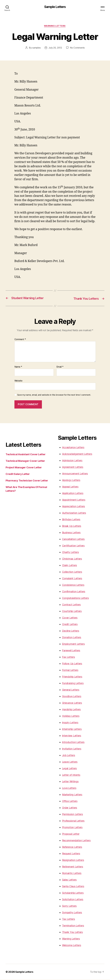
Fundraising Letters (73, 683)
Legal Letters (70, 769)
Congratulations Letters (75, 598)
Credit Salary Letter (18, 474)
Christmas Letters (72, 559)
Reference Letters (72, 847)
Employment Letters (73, 644)
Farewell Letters (71, 651)
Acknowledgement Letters (77, 454)
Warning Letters (55, 26)
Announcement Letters (75, 474)
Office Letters (70, 801)
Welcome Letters (72, 946)
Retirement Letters (73, 867)
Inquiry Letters (70, 723)
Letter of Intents (71, 775)
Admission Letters (72, 461)
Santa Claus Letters (73, 887)
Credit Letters (70, 625)
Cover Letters (70, 618)
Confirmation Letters (74, 592)
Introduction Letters (73, 742)
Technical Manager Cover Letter (25, 461)
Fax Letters (69, 657)
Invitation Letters (72, 749)
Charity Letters (70, 552)
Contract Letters (71, 605)
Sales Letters (69, 880)
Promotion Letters (72, 828)
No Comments (78, 48)
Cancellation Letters (73, 539)
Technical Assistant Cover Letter (26, 455)
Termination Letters (73, 926)
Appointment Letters (74, 500)
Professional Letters (73, 821)
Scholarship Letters (73, 893)
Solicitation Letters (73, 900)
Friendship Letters (72, 677)
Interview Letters (72, 736)
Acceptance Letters (73, 448)
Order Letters (70, 808)
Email (60, 367)
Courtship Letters (72, 611)
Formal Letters (70, 670)
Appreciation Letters (74, 507)
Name (18, 367)
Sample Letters (55, 7)
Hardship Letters (71, 710)
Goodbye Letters (72, 697)
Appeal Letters (70, 487)
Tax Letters (69, 919)
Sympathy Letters (72, 913)
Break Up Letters (72, 526)
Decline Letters (71, 631)
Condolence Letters (73, 585)
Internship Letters (72, 729)
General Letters (71, 690)
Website (18, 381)
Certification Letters (73, 546)
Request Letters (71, 854)
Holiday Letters (71, 716)
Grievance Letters (72, 703)
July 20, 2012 (55, 48)
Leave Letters (70, 762)
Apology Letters (71, 480)
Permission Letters (73, 814)
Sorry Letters (69, 906)
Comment (20, 340)
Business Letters (71, 533)
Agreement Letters (73, 467)
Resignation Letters (73, 860)
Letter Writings (70, 782)
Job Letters (69, 756)
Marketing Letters (72, 795)
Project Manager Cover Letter (24, 468)
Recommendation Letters (76, 841)
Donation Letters (72, 638)
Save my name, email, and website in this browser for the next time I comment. (54, 395)
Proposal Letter (71, 834)
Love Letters (69, 788)
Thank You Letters (72, 932)
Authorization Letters (74, 513)
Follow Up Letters (72, 664)
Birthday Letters (71, 520)
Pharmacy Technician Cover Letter (27, 481)
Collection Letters (72, 572)
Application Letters (73, 493)
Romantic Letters (72, 873)
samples (36, 48)
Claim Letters (70, 566)
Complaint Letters (72, 579)
